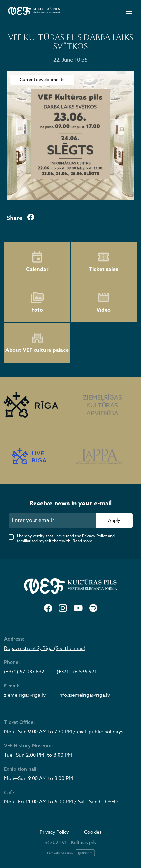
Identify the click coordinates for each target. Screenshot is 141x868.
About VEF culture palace (37, 343)
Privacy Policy (54, 832)
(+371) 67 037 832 (24, 672)
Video (104, 302)
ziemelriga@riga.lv (25, 695)
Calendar (37, 262)
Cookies (93, 832)
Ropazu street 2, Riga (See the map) (45, 648)
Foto (37, 302)
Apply (114, 520)
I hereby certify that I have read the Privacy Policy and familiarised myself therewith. (66, 538)
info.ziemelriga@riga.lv (84, 695)
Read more (82, 541)
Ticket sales (104, 262)
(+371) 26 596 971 (77, 672)
